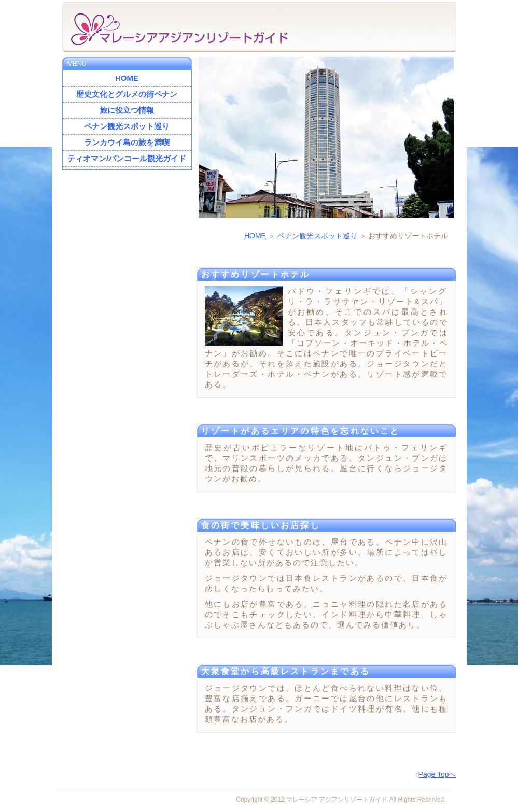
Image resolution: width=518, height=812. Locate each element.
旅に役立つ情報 (127, 110)
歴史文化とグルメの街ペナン (127, 94)
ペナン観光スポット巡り (317, 236)
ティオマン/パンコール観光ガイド (127, 158)
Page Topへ (437, 774)
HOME (255, 236)
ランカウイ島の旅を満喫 (127, 142)
